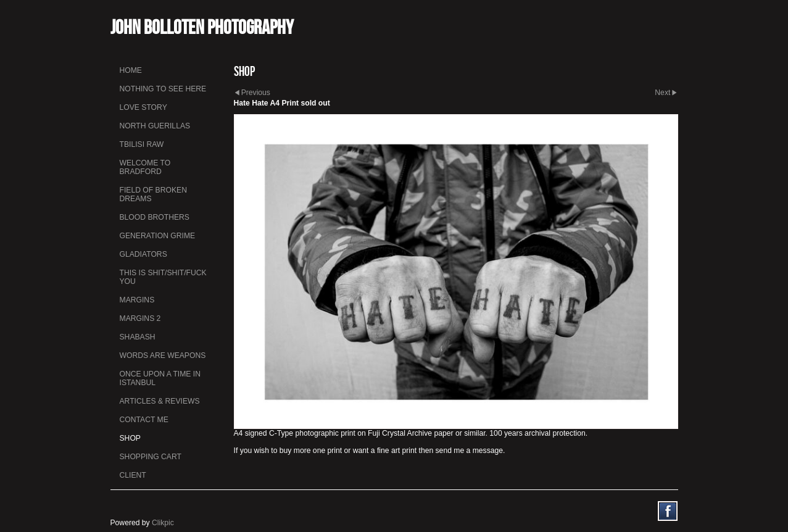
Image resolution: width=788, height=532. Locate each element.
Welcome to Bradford (145, 167)
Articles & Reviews (160, 401)
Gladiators (143, 254)
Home (131, 70)
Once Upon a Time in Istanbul (160, 378)
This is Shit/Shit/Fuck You (163, 277)
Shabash (138, 337)
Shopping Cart (151, 457)
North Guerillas (155, 126)
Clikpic (163, 523)
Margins (137, 300)
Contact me (144, 420)
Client (133, 475)
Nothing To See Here (163, 89)
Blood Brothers (155, 217)
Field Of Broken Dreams (153, 194)
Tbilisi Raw (142, 144)
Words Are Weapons (163, 355)
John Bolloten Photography (202, 27)
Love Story (143, 107)
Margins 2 (140, 318)
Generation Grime (158, 236)
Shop (130, 438)
